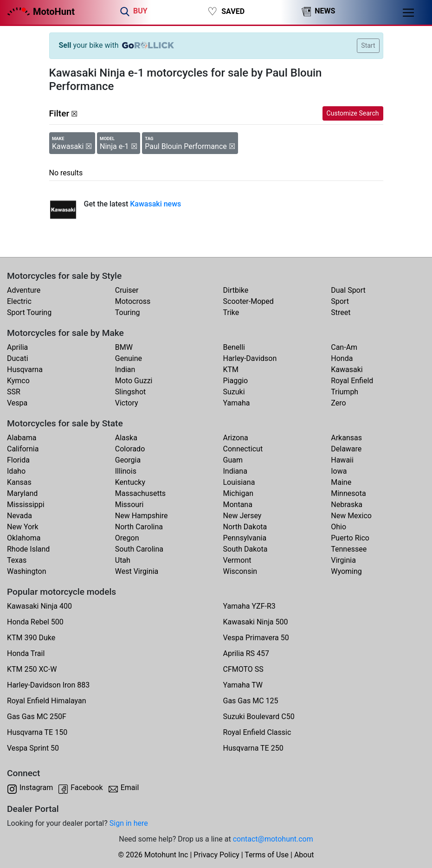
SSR (14, 392)
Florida (18, 460)
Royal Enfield (352, 381)
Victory (127, 403)
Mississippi (26, 505)
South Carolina (139, 549)
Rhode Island (28, 549)
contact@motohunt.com (273, 839)
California (23, 449)
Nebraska (347, 505)
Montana (238, 505)
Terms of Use (267, 855)
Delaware (346, 449)
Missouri (129, 505)
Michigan (238, 493)
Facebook (87, 788)
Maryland (22, 493)
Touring (128, 312)
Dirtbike (236, 290)
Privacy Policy (216, 855)
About (304, 855)
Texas (17, 560)
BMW (124, 347)
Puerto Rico (350, 538)
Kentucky (130, 482)
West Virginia (137, 571)
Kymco (18, 381)
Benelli (234, 347)
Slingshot (131, 392)
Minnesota (348, 493)
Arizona (236, 438)
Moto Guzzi (134, 381)
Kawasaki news (155, 204)
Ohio (339, 527)
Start (368, 45)
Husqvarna (25, 370)
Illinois (126, 471)
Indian (125, 370)
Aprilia (17, 347)
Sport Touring (29, 312)
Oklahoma (24, 538)
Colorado (130, 449)
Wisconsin (240, 571)
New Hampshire (142, 516)
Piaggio (236, 381)
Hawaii (342, 460)
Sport (340, 301)
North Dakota (245, 527)
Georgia (128, 460)
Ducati (18, 358)
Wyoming (346, 571)
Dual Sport (348, 290)
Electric (19, 301)
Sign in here (129, 823)
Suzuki (234, 392)
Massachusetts (140, 493)
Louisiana (239, 482)
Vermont (237, 560)
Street (341, 312)
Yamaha (237, 403)
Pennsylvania (245, 538)
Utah (123, 560)
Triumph (345, 392)
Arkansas (346, 438)
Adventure (24, 290)
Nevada (19, 516)
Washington (26, 571)
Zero (338, 403)
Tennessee (349, 549)
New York (23, 527)
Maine (341, 482)
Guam (233, 460)
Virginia (343, 560)
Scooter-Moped (248, 301)
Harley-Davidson (250, 358)
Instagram (36, 788)
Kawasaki (347, 370)
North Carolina (139, 527)
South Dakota (245, 549)
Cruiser (127, 290)
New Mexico (351, 516)
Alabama (22, 438)
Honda (342, 358)
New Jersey (242, 516)
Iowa (339, 471)
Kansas (19, 482)
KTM (231, 370)
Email (130, 788)
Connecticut (243, 449)
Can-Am (344, 347)
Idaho (16, 471)
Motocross (133, 301)
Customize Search (353, 113)
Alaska (126, 438)
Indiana (235, 471)
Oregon (127, 538)
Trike (231, 312)
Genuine (129, 358)
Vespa (17, 403)
